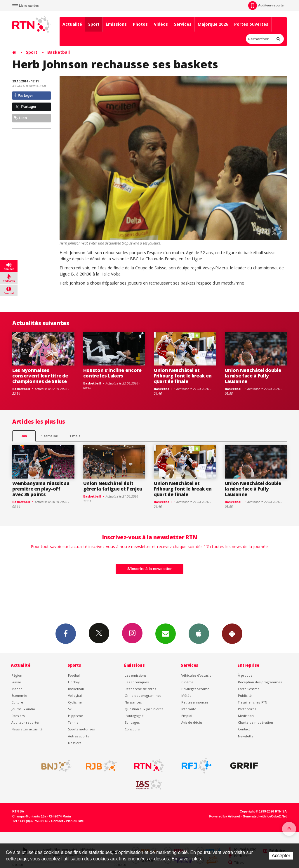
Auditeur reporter (26, 722)
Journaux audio (23, 709)
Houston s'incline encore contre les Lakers (112, 373)
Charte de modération (255, 722)
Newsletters (166, 633)
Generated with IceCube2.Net (265, 816)
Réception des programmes (260, 682)
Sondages (132, 722)
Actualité (72, 24)
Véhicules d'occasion (197, 675)
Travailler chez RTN (253, 702)
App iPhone (199, 633)
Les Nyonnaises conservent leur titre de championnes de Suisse (40, 376)
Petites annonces (195, 702)
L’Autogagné (134, 716)
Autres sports (78, 736)
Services (183, 24)
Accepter (281, 856)
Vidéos (161, 24)
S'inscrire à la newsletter (149, 569)
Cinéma (187, 682)
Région (17, 675)
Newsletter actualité (27, 729)
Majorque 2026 (213, 24)
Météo (186, 695)
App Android (232, 633)
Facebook (66, 633)
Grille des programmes (143, 695)
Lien (20, 118)
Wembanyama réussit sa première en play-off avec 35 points (41, 489)
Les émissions (135, 675)
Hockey (74, 682)
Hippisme (75, 716)
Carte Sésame (249, 689)
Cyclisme (75, 702)
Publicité (245, 695)
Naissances (133, 702)
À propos (245, 675)
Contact (244, 729)
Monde (17, 689)
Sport (94, 24)
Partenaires (247, 709)
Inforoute (189, 709)
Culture (17, 702)
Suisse (16, 682)
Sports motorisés (81, 729)
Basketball (59, 52)
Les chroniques (137, 682)
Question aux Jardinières (144, 709)
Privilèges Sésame (195, 689)
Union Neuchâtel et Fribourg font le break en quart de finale (183, 376)
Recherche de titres (140, 689)
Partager (24, 95)
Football (74, 675)
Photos (140, 24)
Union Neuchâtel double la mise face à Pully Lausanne (253, 376)
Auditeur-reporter (266, 6)
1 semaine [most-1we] (49, 436)
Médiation (246, 716)
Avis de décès (192, 722)
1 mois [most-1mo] (75, 436)
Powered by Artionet (225, 816)
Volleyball (75, 695)
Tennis (73, 722)
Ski (70, 709)
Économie (19, 695)
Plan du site (75, 821)
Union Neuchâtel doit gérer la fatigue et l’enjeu (113, 486)
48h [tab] (24, 436)
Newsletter (246, 736)
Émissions (116, 24)
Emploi (187, 716)
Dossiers (18, 716)
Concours (132, 729)
